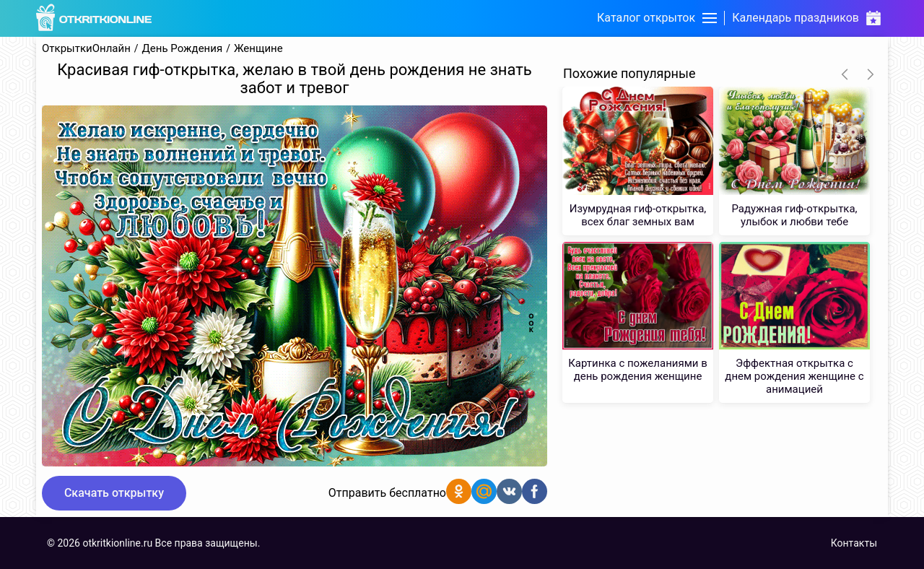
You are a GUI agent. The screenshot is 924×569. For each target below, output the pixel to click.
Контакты (854, 543)
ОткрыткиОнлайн (86, 49)
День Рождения (183, 49)
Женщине (258, 49)
